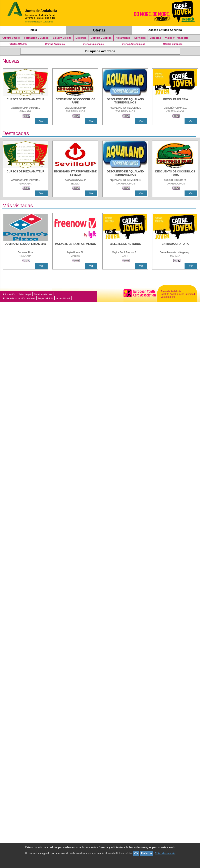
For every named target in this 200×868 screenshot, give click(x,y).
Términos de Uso (43, 294)
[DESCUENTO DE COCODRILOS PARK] (75, 101)
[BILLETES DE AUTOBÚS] (125, 246)
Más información (165, 853)
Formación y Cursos (36, 38)
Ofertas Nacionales (93, 44)
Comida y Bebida (101, 38)
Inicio (33, 30)
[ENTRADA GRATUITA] (175, 246)
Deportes (81, 38)
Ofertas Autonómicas (133, 44)
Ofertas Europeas (173, 44)
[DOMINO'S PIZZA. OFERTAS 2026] (26, 246)
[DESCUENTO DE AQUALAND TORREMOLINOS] (125, 101)
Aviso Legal (25, 294)
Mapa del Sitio (45, 298)
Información (9, 294)
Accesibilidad (63, 298)
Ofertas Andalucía (55, 44)
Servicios (140, 38)
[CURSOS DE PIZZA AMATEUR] (26, 101)
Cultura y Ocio (11, 38)
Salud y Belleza (62, 38)
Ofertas (99, 30)
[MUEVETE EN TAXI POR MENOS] (75, 246)
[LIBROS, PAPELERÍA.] (175, 101)
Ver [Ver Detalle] (41, 121)
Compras (155, 38)
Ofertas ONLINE (18, 44)
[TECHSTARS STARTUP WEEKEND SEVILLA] (75, 173)
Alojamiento (123, 38)
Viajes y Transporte (177, 38)
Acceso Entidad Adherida (165, 30)
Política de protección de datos (19, 298)
